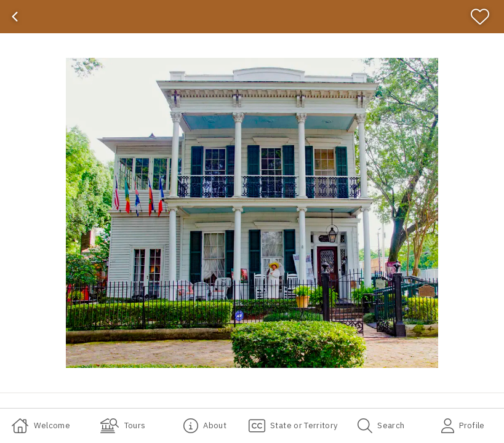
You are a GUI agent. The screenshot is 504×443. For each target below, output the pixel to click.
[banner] (252, 17)
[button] (252, 213)
